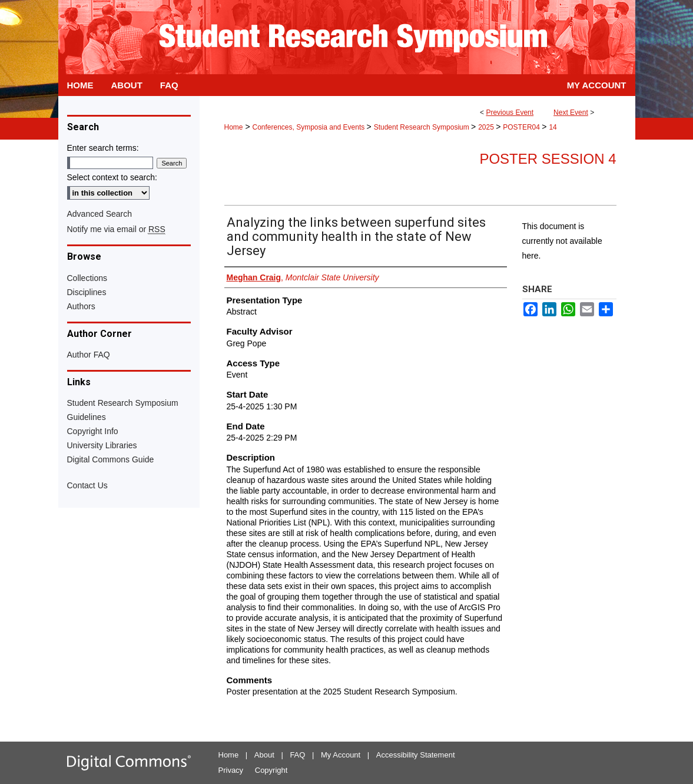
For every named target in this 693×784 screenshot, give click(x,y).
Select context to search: (112, 177)
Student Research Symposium (422, 127)
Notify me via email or (116, 229)
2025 (487, 127)
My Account (341, 755)
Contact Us (87, 485)
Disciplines (87, 292)
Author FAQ (89, 355)
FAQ (297, 755)
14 (553, 127)
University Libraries (102, 445)
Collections (87, 278)
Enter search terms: (103, 148)
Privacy (231, 770)
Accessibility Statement (416, 755)
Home (234, 127)
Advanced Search (100, 214)
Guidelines (87, 417)
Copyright (271, 770)
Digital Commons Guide (111, 459)
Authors (81, 306)
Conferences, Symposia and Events (309, 127)
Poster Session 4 (548, 159)
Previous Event (510, 113)
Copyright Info (93, 431)
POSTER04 (522, 127)
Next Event (571, 113)
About (264, 755)
